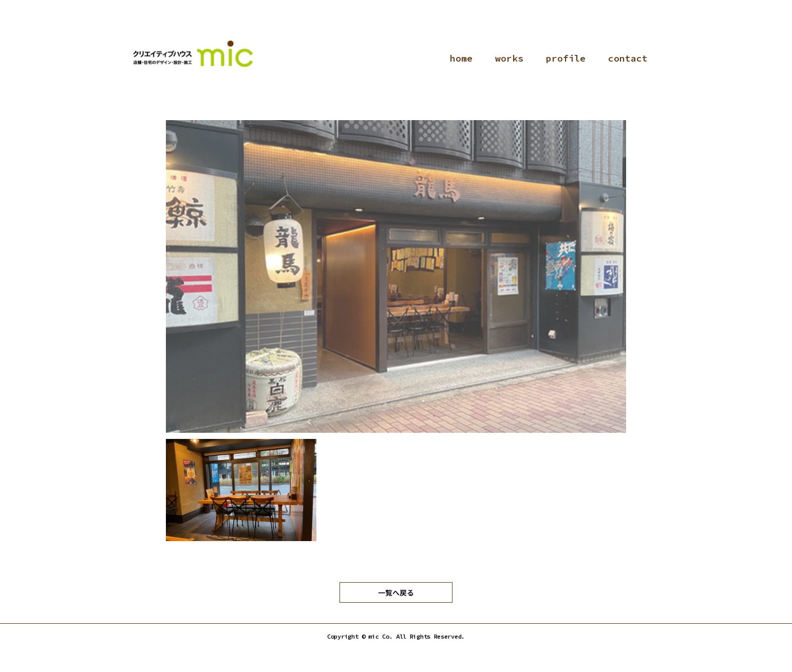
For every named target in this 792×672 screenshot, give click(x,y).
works (509, 58)
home (461, 58)
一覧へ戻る (396, 592)
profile (566, 58)
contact (628, 58)
